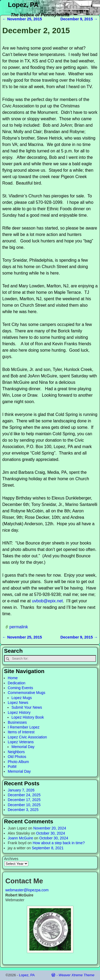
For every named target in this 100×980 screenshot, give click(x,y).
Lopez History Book (28, 717)
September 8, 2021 (48, 848)
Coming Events (20, 688)
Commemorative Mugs (27, 693)
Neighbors (16, 752)
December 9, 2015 (79, 19)
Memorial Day (23, 747)
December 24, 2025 (24, 795)
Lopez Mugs (22, 698)
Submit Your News (27, 707)
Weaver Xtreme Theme (77, 975)
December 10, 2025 (24, 805)
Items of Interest (21, 732)
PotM (12, 767)
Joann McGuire (20, 838)
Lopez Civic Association (27, 737)
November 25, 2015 (22, 19)
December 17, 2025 (24, 800)
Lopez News (18, 703)
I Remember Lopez (24, 727)
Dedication (17, 683)
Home (13, 678)
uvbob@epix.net (47, 601)
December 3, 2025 (23, 810)
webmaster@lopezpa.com (27, 890)
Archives (11, 859)
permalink (19, 627)
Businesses (17, 722)
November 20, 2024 (50, 828)
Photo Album (18, 762)
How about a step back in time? (59, 843)
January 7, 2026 (21, 790)
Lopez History (19, 712)
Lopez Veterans (21, 742)
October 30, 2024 (51, 833)
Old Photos (17, 757)
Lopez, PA (23, 5)
